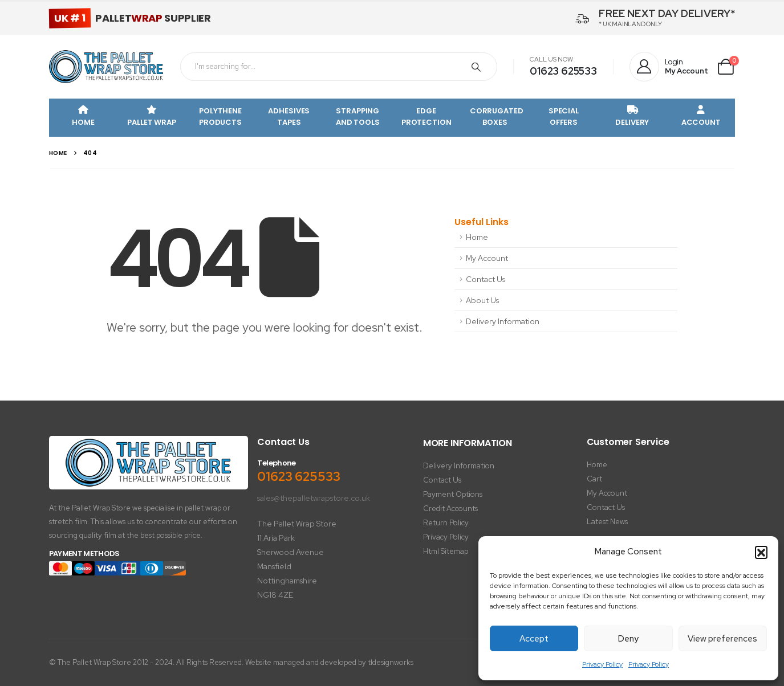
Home (83, 117)
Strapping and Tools (358, 117)
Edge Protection (426, 117)
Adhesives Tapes (289, 117)
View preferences (722, 639)
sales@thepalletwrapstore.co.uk (314, 498)
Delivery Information (503, 321)
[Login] (669, 67)
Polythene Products (220, 117)
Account (701, 117)
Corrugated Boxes (497, 117)
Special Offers (564, 117)
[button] (761, 552)
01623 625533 (563, 71)
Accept (534, 639)
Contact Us (486, 279)
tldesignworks (391, 662)
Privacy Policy (602, 664)
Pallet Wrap (152, 117)
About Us (482, 300)
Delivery (632, 117)
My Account (487, 258)
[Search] (476, 67)
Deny (628, 639)
